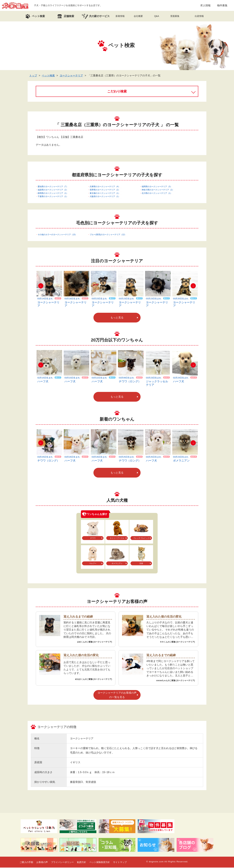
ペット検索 (48, 76)
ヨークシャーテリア (71, 76)
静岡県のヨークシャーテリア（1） (53, 194)
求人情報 (205, 6)
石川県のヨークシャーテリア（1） (157, 194)
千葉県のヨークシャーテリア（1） (53, 197)
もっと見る (117, 318)
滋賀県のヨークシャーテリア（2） (53, 190)
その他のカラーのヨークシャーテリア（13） (57, 235)
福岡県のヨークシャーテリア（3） (157, 187)
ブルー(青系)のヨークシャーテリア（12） (108, 235)
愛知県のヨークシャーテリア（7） (53, 187)
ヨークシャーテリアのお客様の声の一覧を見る (117, 695)
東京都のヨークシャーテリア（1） (105, 194)
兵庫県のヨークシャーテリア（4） (105, 187)
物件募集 (222, 6)
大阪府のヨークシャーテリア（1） (105, 197)
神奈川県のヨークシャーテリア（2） (158, 190)
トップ (33, 76)
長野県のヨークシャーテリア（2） (105, 190)
